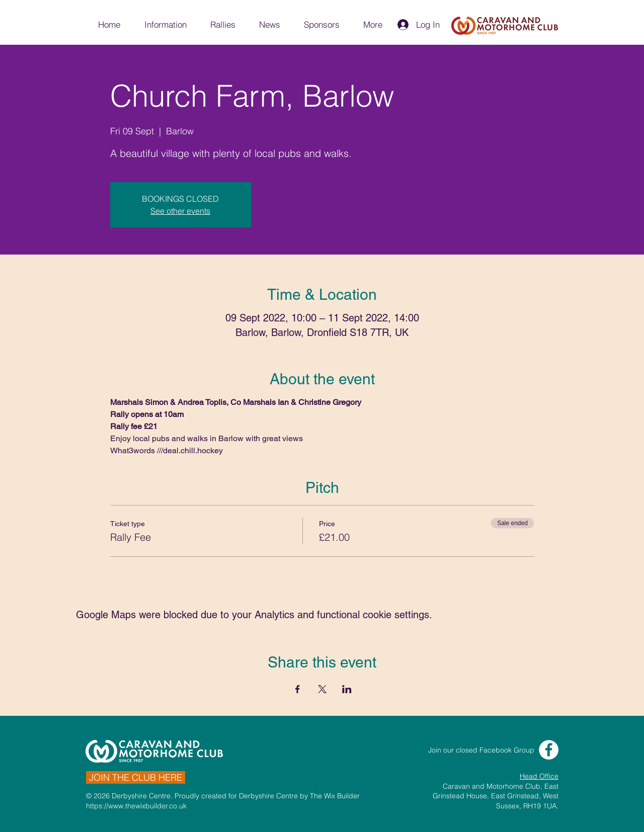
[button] (165, 25)
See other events (180, 211)
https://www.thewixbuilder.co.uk (136, 806)
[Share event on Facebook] (298, 689)
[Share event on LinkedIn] (347, 689)
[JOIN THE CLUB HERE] (136, 777)
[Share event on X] (322, 689)
